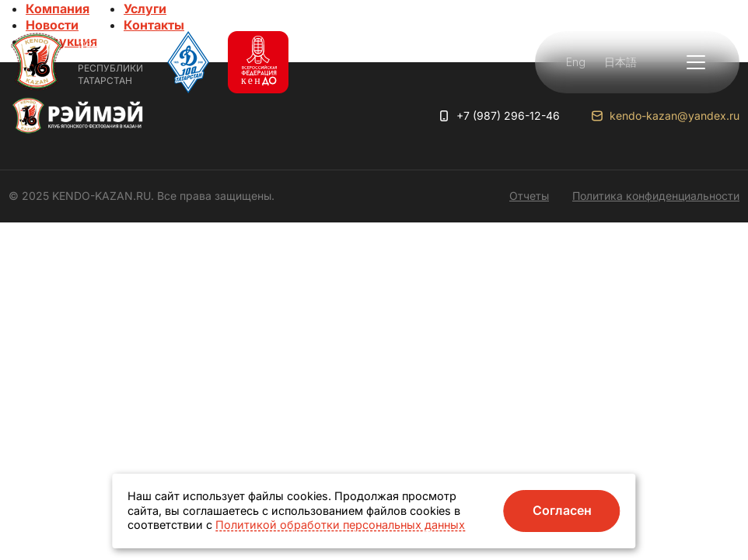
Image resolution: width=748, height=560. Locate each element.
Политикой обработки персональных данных (340, 525)
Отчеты (529, 196)
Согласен (562, 510)
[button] (696, 62)
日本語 (620, 62)
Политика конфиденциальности (656, 196)
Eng (576, 62)
